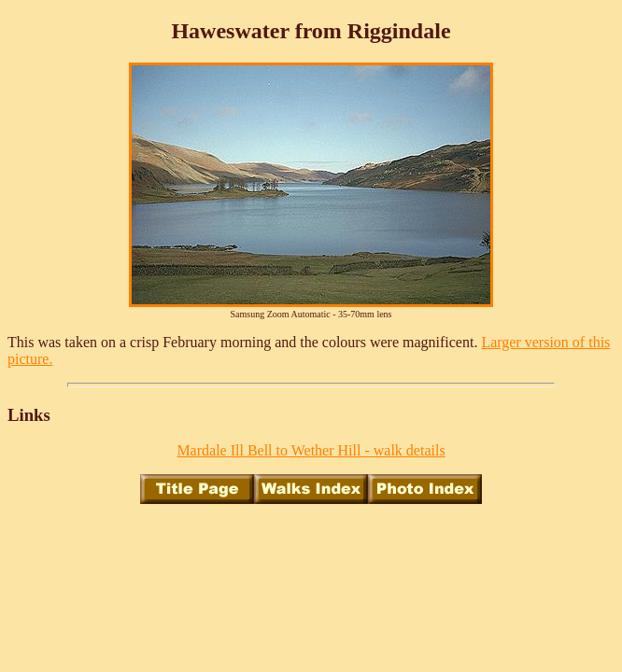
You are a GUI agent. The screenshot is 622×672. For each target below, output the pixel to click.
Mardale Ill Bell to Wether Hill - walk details (311, 450)
